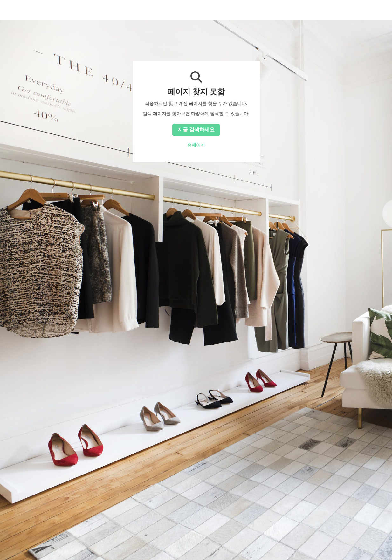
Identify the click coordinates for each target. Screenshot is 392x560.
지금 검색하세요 (196, 129)
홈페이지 (196, 145)
